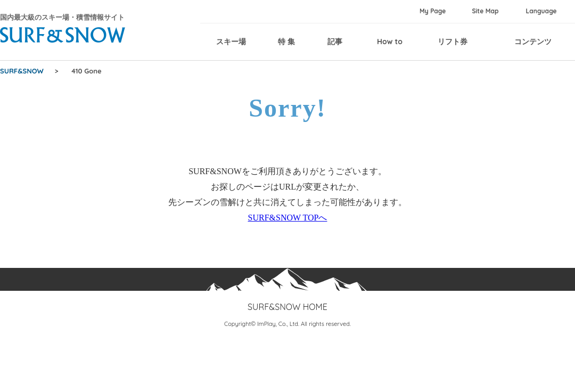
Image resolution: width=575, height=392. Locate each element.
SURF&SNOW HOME (287, 307)
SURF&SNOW (22, 71)
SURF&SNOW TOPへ (288, 218)
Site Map (485, 11)
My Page (433, 11)
